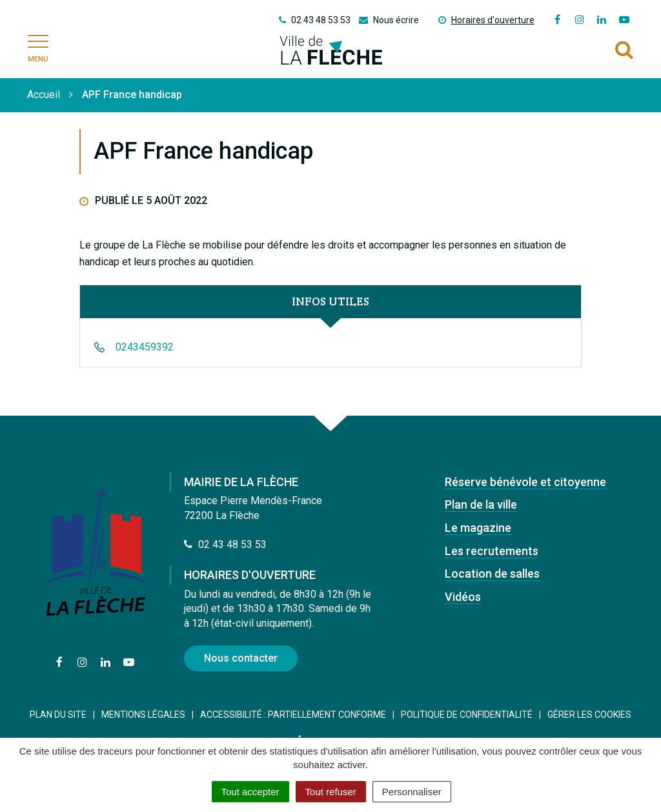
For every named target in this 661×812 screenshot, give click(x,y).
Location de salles (492, 573)
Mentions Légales (143, 715)
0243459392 (145, 347)
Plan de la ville (481, 504)
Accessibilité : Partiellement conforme (293, 715)
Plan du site (58, 715)
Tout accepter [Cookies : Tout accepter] (250, 792)
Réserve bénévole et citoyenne (525, 482)
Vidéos (463, 597)
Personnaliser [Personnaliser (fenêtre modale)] (412, 792)
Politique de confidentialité (467, 715)
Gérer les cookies (589, 715)
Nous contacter (241, 658)
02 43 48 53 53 (225, 544)
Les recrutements (492, 551)
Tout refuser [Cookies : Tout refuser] (331, 792)
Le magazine (478, 528)
